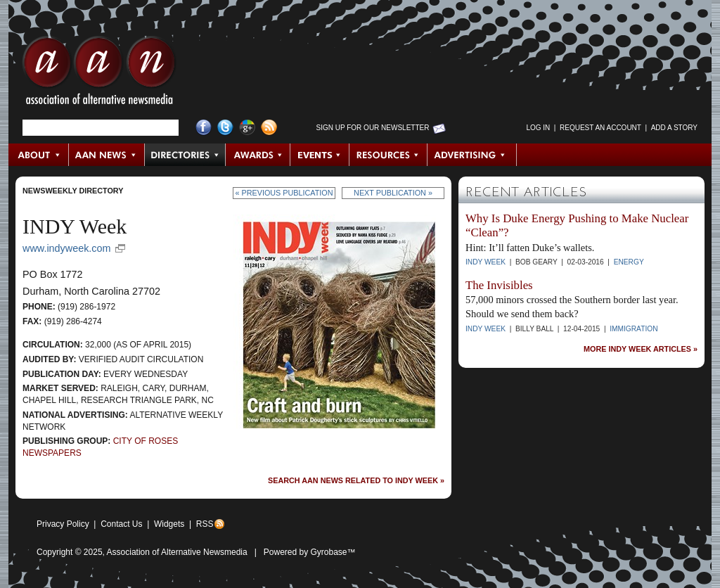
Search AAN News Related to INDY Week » (356, 481)
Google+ (247, 128)
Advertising (472, 155)
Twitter (225, 128)
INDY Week (486, 262)
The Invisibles (499, 285)
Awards (258, 155)
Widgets (169, 524)
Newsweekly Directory (73, 191)
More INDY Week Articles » (641, 349)
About (39, 155)
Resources (388, 155)
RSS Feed (269, 128)
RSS (205, 524)
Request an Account (600, 128)
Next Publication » (393, 193)
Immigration (634, 329)
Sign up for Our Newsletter (373, 128)
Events (320, 155)
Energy (629, 262)
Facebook (204, 128)
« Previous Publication (284, 193)
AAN (99, 74)
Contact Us (121, 524)
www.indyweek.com (67, 248)
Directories (185, 155)
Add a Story (674, 128)
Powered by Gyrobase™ (310, 552)
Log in (538, 128)
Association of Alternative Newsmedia (177, 552)
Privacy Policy (63, 524)
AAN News (107, 155)
